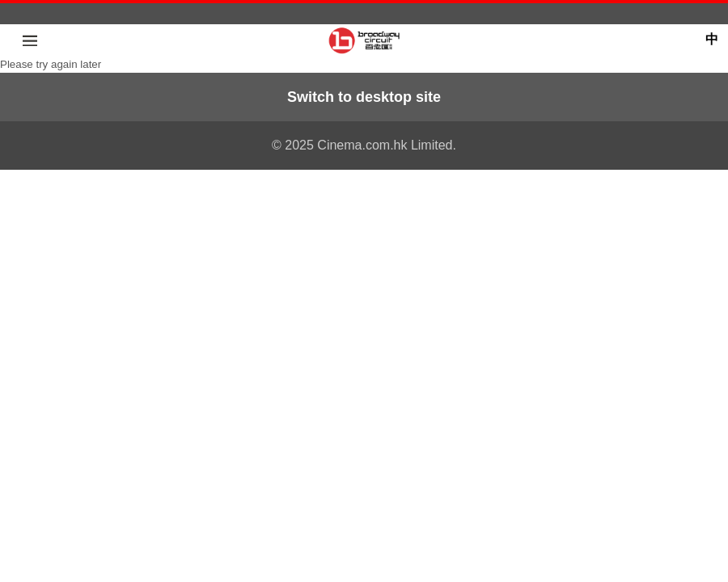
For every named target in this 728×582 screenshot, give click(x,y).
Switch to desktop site (364, 97)
